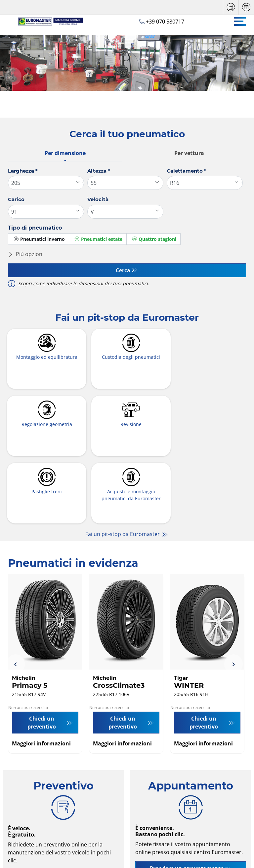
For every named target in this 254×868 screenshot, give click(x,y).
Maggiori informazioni (41, 677)
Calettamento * (187, 171)
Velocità (98, 199)
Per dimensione (65, 153)
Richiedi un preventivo (60, 810)
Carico (16, 199)
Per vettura (189, 153)
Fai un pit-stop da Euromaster (123, 468)
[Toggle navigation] (240, 21)
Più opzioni (26, 254)
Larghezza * (23, 171)
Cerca (123, 270)
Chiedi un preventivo (42, 656)
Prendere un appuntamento (187, 802)
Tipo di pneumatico (35, 228)
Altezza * (99, 171)
